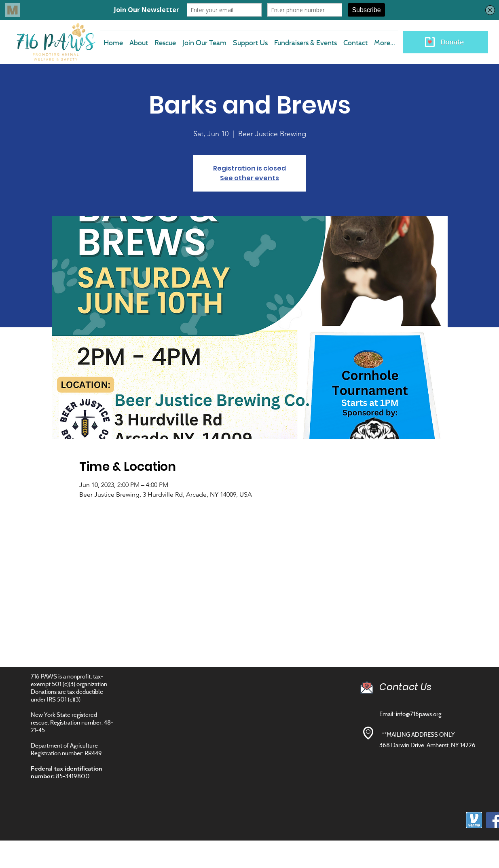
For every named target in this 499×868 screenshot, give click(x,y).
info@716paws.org (419, 714)
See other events (250, 178)
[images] (474, 820)
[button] (204, 39)
